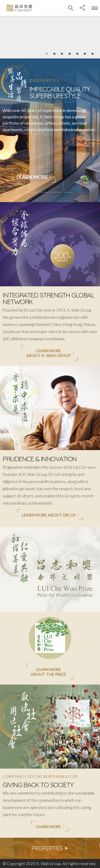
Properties (50, 848)
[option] (50, 848)
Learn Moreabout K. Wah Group (50, 353)
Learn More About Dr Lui (50, 515)
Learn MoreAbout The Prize (50, 672)
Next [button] (93, 848)
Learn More (34, 177)
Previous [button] (7, 848)
